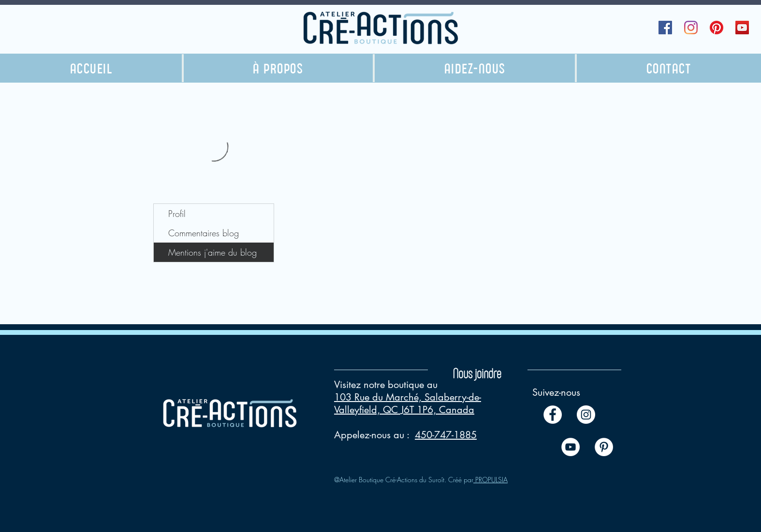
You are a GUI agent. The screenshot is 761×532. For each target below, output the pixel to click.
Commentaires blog (204, 233)
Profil (177, 214)
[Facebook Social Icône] (665, 28)
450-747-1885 (446, 435)
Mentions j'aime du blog (212, 252)
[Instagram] (691, 28)
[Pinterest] (717, 28)
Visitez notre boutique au (386, 385)
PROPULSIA (490, 480)
